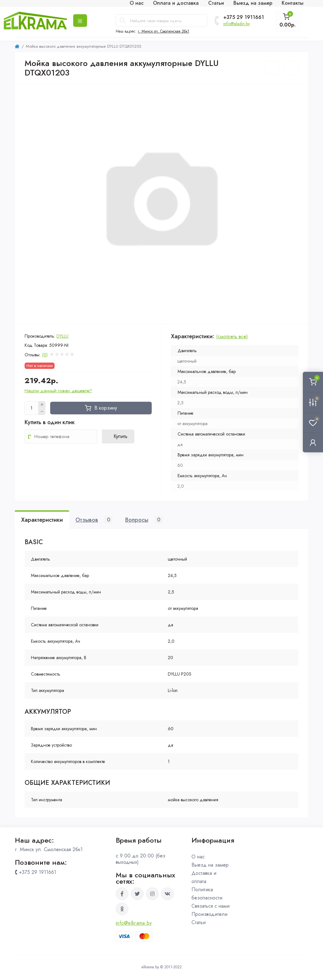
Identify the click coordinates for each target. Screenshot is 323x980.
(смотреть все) (232, 337)
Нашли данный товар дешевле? (58, 391)
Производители (209, 914)
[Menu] (80, 21)
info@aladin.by (237, 24)
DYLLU (62, 336)
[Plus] (42, 405)
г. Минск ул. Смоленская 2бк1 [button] (164, 31)
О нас (198, 857)
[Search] (123, 21)
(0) (45, 355)
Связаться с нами (211, 906)
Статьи (199, 922)
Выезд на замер (210, 865)
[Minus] (42, 412)
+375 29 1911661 (244, 17)
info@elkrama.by (134, 923)
